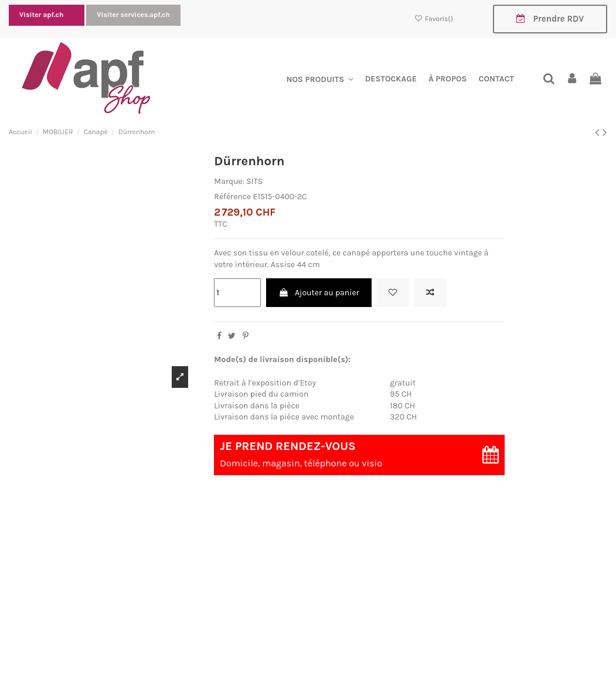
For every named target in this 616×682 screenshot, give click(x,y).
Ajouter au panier (319, 293)
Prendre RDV (550, 19)
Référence (232, 197)
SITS (254, 181)
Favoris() (435, 19)
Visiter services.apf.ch (133, 15)
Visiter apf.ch (42, 15)
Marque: (229, 181)
